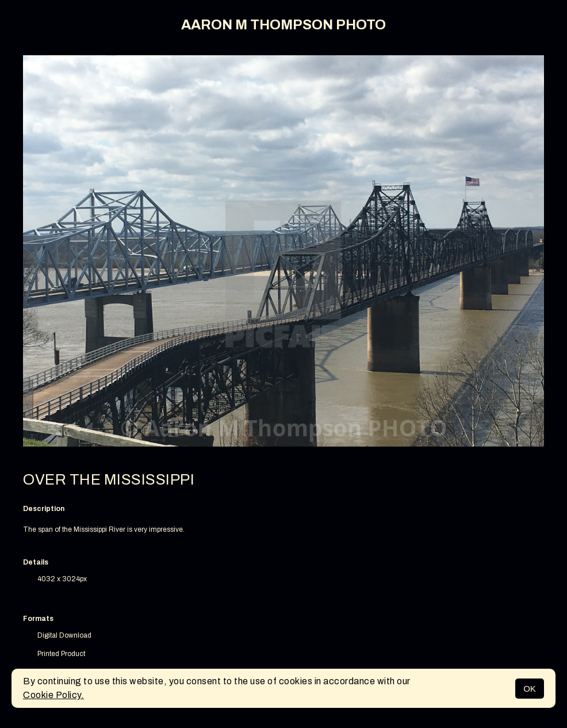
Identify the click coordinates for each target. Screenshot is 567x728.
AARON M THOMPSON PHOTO (283, 25)
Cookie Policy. (53, 695)
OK (530, 689)
